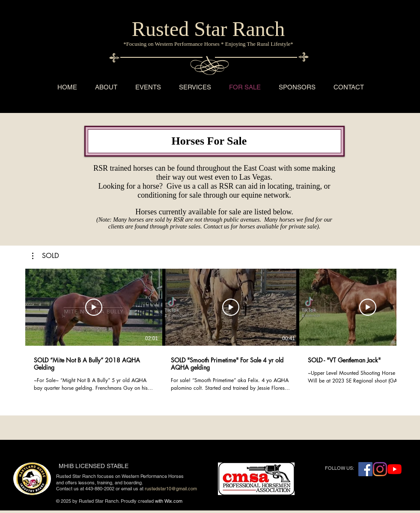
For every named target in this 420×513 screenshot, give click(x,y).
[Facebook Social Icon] (365, 469)
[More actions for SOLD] (46, 256)
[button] (46, 256)
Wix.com (173, 501)
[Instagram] (380, 469)
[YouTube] (395, 469)
